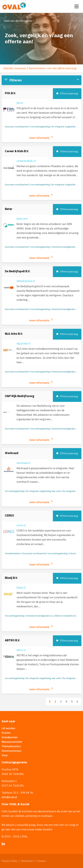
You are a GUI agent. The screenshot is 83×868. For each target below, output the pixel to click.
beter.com (22, 219)
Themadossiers (11, 746)
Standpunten (10, 737)
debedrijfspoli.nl (26, 281)
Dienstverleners (12, 751)
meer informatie (42, 137)
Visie (5, 755)
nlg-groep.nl (23, 343)
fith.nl (20, 103)
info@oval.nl (9, 797)
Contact (41, 861)
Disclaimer (27, 861)
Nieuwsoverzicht (12, 742)
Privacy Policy (10, 861)
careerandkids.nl (26, 161)
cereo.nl (21, 525)
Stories (6, 733)
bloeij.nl (21, 588)
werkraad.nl (23, 463)
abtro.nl (21, 650)
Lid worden (8, 728)
